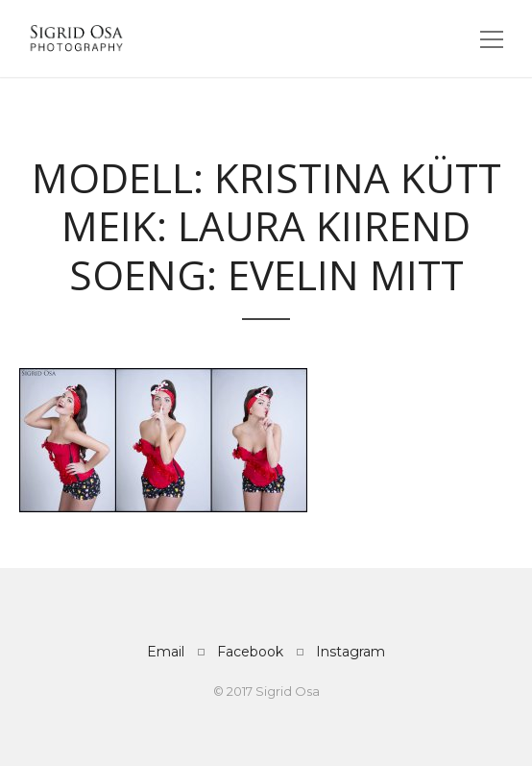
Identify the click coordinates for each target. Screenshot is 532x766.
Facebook (250, 652)
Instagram (351, 652)
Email (166, 652)
